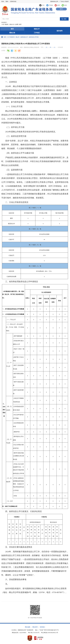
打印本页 (60, 47)
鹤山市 (18, 37)
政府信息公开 (24, 37)
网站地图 (28, 627)
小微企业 (11, 24)
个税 (3, 24)
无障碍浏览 (13, 2)
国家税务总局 (54, 2)
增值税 (6, 24)
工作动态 (37, 33)
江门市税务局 (11, 37)
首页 (12, 29)
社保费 (16, 24)
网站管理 (35, 627)
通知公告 (12, 33)
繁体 (7, 2)
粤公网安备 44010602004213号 (50, 633)
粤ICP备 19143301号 (34, 633)
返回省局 (60, 31)
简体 (3, 2)
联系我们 (42, 627)
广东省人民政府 (64, 2)
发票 (20, 24)
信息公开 (37, 29)
